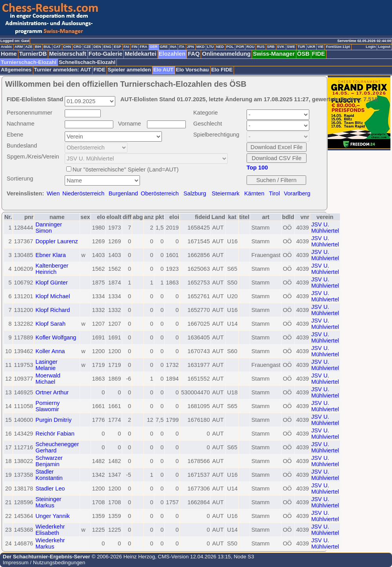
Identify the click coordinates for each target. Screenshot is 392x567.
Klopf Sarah (50, 324)
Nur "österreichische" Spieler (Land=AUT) (126, 170)
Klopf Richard (53, 310)
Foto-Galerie (105, 54)
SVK (281, 47)
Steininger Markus (48, 502)
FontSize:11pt (338, 47)
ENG (107, 47)
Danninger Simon (49, 228)
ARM (19, 47)
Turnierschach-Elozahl (29, 62)
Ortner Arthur (52, 392)
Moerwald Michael (48, 379)
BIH (38, 47)
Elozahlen (172, 54)
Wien (53, 193)
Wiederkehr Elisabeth (50, 530)
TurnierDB (33, 54)
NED (220, 47)
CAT (57, 47)
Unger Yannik (52, 516)
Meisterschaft (68, 54)
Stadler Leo (50, 489)
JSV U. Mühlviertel (325, 228)
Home (9, 54)
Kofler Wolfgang (56, 337)
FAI (126, 47)
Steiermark (226, 193)
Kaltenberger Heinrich (52, 269)
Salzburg (195, 193)
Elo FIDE (222, 70)
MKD (201, 47)
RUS (261, 47)
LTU (210, 47)
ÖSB (303, 54)
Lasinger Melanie (46, 365)
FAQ (194, 54)
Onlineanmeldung (226, 54)
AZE (29, 47)
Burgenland (123, 193)
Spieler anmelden (129, 70)
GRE (164, 47)
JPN (191, 47)
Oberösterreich (160, 193)
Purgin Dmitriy (53, 420)
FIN (134, 47)
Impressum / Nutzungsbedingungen (44, 562)
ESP (117, 47)
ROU (250, 47)
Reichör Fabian (55, 434)
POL (230, 47)
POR (240, 47)
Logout (384, 47)
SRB (271, 47)
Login (371, 47)
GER (154, 47)
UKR (311, 47)
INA (173, 47)
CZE (88, 47)
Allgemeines (16, 70)
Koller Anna (50, 351)
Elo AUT (163, 70)
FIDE (318, 54)
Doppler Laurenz (56, 241)
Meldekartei (141, 54)
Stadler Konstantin (49, 475)
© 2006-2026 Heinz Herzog (122, 557)
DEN (97, 47)
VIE (320, 47)
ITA (181, 47)
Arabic (6, 47)
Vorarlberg (297, 193)
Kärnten (254, 193)
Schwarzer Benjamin (49, 461)
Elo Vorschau (192, 70)
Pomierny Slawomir (47, 406)
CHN (67, 47)
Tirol (274, 193)
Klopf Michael (53, 296)
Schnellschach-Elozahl (87, 62)
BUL (47, 47)
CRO (77, 47)
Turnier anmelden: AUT (63, 70)
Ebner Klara (50, 255)
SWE (291, 47)
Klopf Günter (51, 283)
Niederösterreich (83, 193)
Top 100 (257, 168)
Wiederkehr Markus (50, 543)
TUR (301, 47)
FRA (143, 47)
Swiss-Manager (274, 54)
